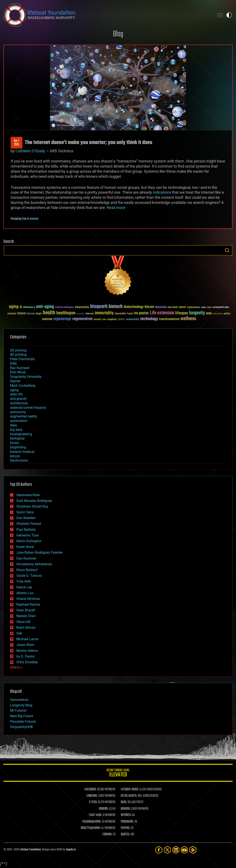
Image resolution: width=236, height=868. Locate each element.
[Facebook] (159, 850)
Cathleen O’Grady (30, 151)
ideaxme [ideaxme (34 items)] (90, 314)
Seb (24, 219)
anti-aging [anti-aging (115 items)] (45, 307)
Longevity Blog (21, 705)
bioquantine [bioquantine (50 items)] (82, 307)
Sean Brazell (26, 610)
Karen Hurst (25, 547)
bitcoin (15, 456)
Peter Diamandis (22, 359)
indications (162, 192)
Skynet (15, 381)
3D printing (18, 350)
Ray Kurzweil (20, 368)
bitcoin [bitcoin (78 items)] (149, 307)
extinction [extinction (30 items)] (12, 314)
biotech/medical (22, 452)
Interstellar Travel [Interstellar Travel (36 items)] (124, 314)
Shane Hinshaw (28, 599)
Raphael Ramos (28, 604)
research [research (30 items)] (97, 320)
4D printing (18, 355)
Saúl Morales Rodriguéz (34, 501)
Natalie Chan (26, 616)
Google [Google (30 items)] (39, 314)
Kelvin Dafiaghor (29, 541)
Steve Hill (23, 622)
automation (19, 421)
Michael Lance (27, 639)
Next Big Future (21, 716)
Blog (118, 34)
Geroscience (19, 700)
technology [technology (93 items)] (149, 319)
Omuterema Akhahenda (34, 564)
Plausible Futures (23, 722)
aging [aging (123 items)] (14, 307)
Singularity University (26, 377)
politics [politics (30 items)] (227, 314)
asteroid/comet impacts (28, 408)
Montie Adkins (27, 651)
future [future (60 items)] (21, 313)
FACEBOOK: (90, 790)
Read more (116, 208)
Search (227, 250)
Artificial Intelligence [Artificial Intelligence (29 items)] (65, 307)
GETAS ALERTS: (129, 796)
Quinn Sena (25, 512)
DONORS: (104, 809)
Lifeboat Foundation (30, 850)
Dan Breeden (26, 518)
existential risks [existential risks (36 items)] (221, 307)
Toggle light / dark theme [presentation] (229, 15)
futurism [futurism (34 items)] (31, 314)
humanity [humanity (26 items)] (80, 314)
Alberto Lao (25, 593)
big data (16, 430)
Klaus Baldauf (27, 570)
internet (34, 219)
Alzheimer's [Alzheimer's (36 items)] (29, 307)
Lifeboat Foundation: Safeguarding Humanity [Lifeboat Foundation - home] (107, 15)
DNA (13, 363)
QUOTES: (125, 834)
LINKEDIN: (92, 796)
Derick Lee (24, 587)
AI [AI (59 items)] (21, 307)
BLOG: (124, 802)
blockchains (19, 460)
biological (17, 438)
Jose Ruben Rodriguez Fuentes (40, 552)
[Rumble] (193, 850)
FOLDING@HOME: (92, 822)
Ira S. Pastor (26, 656)
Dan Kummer (26, 558)
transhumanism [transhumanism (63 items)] (169, 319)
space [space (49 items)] (121, 319)
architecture (19, 403)
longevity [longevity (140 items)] (197, 313)
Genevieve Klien (28, 495)
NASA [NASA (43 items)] (209, 314)
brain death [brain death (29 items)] (173, 307)
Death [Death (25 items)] (209, 307)
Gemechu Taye (28, 535)
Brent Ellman (26, 628)
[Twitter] (167, 850)
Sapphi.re (71, 850)
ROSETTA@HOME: (91, 828)
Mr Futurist (18, 710)
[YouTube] (184, 850)
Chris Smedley (27, 662)
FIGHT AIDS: (95, 815)
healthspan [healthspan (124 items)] (66, 313)
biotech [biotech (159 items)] (116, 307)
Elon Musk (18, 372)
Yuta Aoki (24, 581)
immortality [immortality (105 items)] (104, 313)
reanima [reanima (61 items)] (47, 319)
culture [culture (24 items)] (204, 307)
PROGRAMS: (127, 822)
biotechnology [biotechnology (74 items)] (134, 307)
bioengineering (21, 434)
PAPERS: (125, 828)
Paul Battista (26, 530)
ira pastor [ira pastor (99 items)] (141, 313)
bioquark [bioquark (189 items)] (99, 307)
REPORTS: (126, 815)
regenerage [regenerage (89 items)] (62, 319)
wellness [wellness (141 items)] (188, 319)
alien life (16, 394)
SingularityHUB (21, 727)
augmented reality (23, 416)
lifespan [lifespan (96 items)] (182, 313)
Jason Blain (25, 645)
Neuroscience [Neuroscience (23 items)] (218, 314)
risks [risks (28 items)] (104, 319)
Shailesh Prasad (29, 524)
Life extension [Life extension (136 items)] (162, 313)
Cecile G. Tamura (29, 576)
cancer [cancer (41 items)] (182, 307)
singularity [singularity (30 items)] (112, 320)
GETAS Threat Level (118, 773)
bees (14, 425)
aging (14, 390)
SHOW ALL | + (16, 668)
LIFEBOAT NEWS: (130, 790)
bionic (15, 443)
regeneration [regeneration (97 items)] (82, 319)
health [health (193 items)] (49, 313)
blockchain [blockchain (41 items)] (161, 307)
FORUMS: (107, 834)
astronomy (18, 412)
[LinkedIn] (176, 850)
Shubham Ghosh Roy (32, 506)
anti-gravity (18, 399)
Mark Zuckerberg (23, 386)
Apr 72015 (16, 143)
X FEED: (93, 802)
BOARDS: (126, 809)
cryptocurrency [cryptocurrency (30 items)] (193, 307)
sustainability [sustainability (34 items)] (133, 320)
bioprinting (18, 447)
